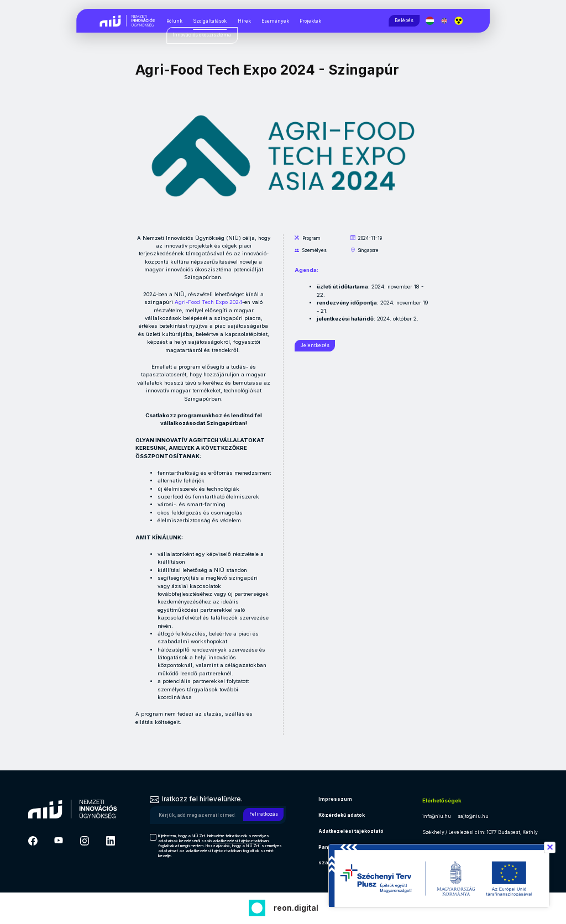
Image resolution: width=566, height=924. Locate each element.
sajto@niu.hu (473, 816)
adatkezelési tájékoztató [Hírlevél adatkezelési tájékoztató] (237, 841)
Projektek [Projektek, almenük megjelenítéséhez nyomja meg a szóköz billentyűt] (310, 21)
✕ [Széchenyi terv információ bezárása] (550, 847)
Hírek (244, 21)
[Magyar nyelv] (431, 21)
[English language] (446, 21)
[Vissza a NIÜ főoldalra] (128, 20)
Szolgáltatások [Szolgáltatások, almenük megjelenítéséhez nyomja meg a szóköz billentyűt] (210, 21)
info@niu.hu (437, 816)
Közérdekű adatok (342, 815)
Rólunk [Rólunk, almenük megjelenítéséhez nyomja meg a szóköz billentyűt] (174, 21)
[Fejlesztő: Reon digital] (283, 907)
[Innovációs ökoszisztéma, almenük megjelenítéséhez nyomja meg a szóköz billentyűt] (202, 35)
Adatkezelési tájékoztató (351, 831)
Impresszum (335, 799)
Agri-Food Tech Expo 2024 (208, 302)
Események (275, 21)
